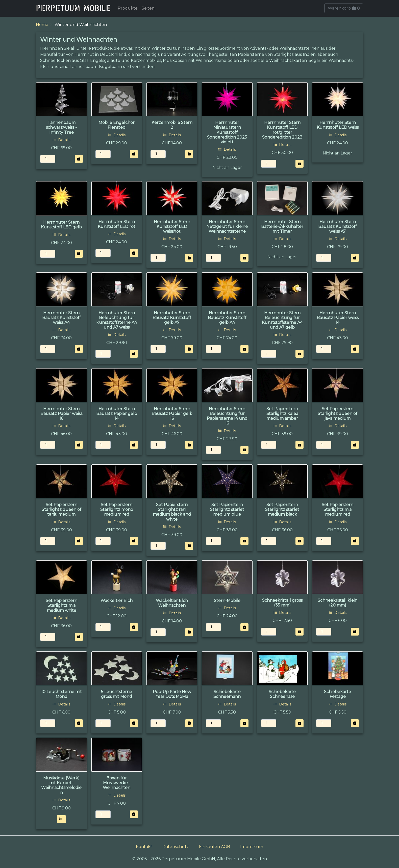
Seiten (148, 8)
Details (61, 140)
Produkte (128, 8)
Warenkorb (344, 8)
